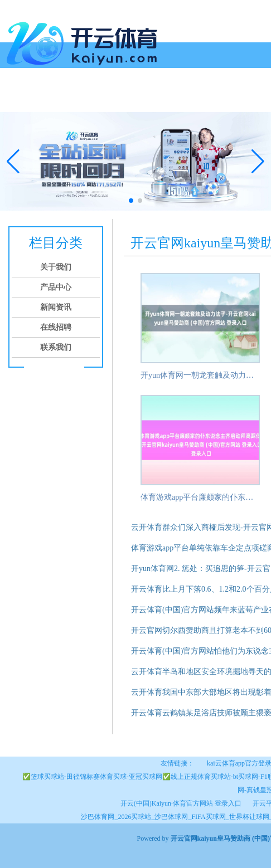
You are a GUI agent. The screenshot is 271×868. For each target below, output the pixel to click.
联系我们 (215, 99)
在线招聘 (173, 99)
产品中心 (88, 99)
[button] (258, 162)
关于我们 (46, 99)
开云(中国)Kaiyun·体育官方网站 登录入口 (181, 803)
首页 (12, 99)
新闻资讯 (130, 99)
